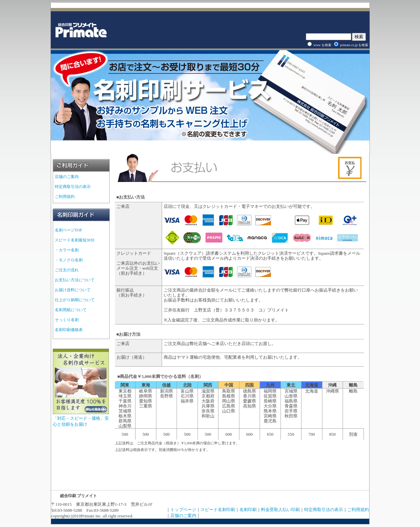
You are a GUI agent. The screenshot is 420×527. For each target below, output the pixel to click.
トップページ (183, 510)
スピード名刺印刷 (218, 510)
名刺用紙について (71, 310)
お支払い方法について (75, 280)
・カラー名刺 (67, 250)
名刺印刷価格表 (69, 330)
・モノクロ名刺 (69, 260)
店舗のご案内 (67, 177)
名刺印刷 (248, 510)
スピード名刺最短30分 (75, 240)
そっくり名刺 (67, 320)
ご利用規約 (65, 197)
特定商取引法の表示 (73, 187)
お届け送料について (73, 290)
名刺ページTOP (68, 230)
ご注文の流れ (67, 270)
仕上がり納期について (75, 300)
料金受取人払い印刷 (280, 510)
